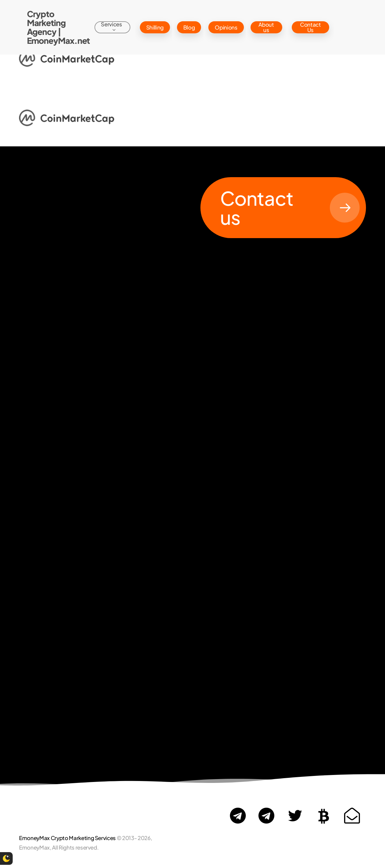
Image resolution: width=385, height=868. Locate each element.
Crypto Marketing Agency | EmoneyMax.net (58, 27)
